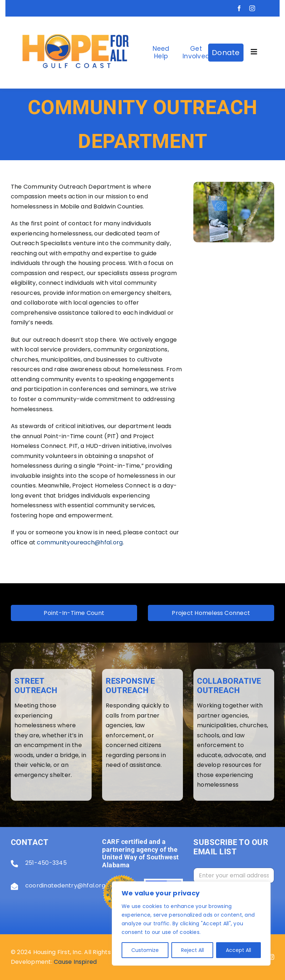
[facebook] (239, 8)
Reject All (192, 950)
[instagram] (252, 8)
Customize (145, 950)
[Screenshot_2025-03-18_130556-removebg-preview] (75, 19)
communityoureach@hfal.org (80, 542)
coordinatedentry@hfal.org (65, 885)
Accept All (238, 950)
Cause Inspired (75, 962)
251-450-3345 (46, 863)
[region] (191, 923)
